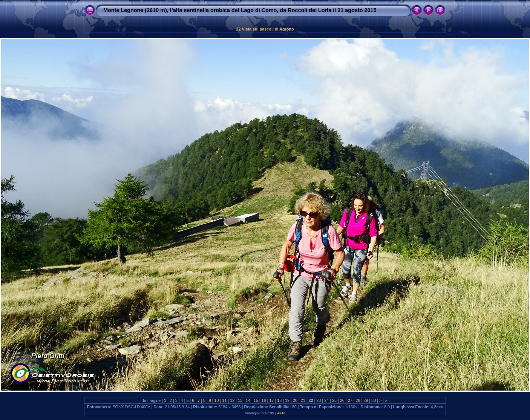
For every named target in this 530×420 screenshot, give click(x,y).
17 (271, 400)
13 (240, 400)
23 (319, 400)
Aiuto (281, 413)
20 (295, 400)
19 (287, 400)
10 (217, 400)
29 (366, 400)
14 (248, 400)
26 (342, 400)
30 (374, 400)
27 (350, 400)
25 (334, 400)
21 (303, 400)
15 (256, 400)
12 (232, 400)
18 (279, 400)
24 (326, 400)
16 (264, 400)
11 (224, 400)
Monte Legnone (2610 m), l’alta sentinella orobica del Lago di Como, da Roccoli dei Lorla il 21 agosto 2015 (240, 10)
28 (358, 400)
